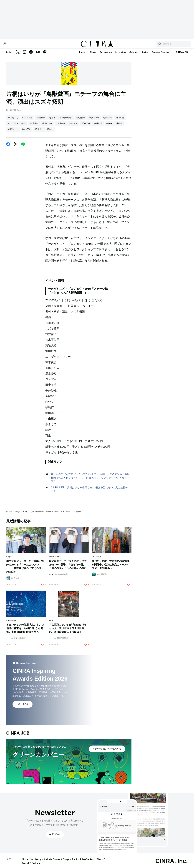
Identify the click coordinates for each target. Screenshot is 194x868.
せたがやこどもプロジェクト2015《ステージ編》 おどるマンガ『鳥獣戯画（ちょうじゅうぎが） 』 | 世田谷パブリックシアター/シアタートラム (90, 481)
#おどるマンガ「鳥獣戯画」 (61, 121)
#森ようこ (39, 132)
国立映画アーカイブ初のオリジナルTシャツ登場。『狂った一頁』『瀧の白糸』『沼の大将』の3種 (68, 568)
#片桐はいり (13, 121)
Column (134, 55)
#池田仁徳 (120, 121)
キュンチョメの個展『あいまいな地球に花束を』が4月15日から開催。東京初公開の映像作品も (25, 631)
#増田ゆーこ (13, 132)
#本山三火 (26, 132)
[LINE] (45, 55)
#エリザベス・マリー (17, 127)
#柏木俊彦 (34, 127)
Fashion (36, 866)
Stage (17, 515)
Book (75, 862)
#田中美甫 (86, 127)
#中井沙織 (98, 127)
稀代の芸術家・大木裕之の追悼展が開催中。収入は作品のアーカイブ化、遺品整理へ (111, 568)
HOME (9, 515)
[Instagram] (24, 55)
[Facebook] (31, 55)
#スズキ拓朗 (27, 121)
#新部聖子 (41, 121)
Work (100, 862)
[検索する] (151, 45)
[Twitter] (18, 55)
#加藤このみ (47, 127)
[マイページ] (13, 45)
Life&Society (87, 862)
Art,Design (37, 862)
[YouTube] (38, 55)
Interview (121, 55)
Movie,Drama (53, 862)
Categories (106, 55)
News (93, 55)
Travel (25, 866)
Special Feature (161, 55)
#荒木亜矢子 (94, 121)
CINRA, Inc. (172, 864)
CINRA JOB (182, 55)
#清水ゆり (61, 127)
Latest (83, 55)
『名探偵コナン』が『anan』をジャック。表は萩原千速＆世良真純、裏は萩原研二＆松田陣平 (68, 631)
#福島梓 (119, 127)
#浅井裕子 (81, 121)
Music (25, 862)
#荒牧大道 (107, 121)
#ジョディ (73, 127)
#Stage (50, 132)
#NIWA (109, 127)
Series (145, 55)
